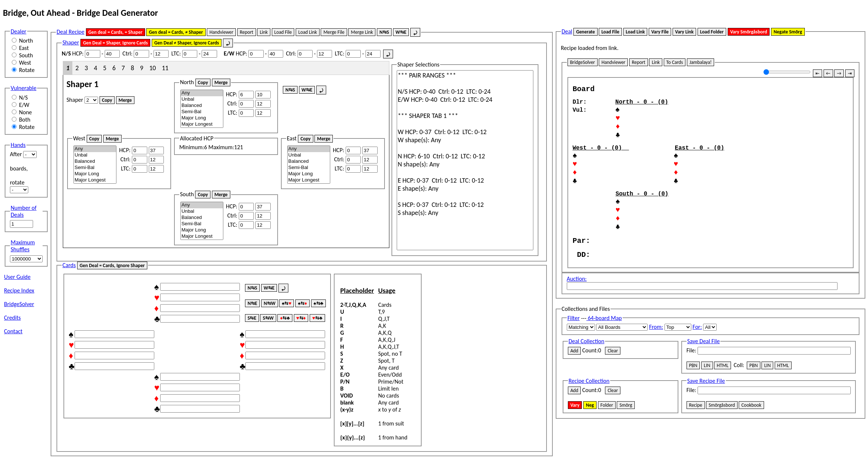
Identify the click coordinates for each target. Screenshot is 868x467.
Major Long (202, 118)
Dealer (19, 31)
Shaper (71, 42)
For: (697, 359)
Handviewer (221, 32)
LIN (707, 397)
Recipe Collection (589, 413)
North (26, 41)
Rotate (27, 70)
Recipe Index (19, 290)
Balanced (202, 106)
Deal (567, 31)
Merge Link (362, 32)
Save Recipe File (706, 413)
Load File (283, 32)
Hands (18, 145)
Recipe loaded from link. (590, 48)
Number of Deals (24, 211)
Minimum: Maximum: (211, 143)
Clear (613, 383)
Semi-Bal (202, 112)
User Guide (17, 277)
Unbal (202, 99)
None (26, 112)
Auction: (577, 311)
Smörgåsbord (722, 437)
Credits (12, 318)
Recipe (696, 437)
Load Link (308, 32)
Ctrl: (127, 53)
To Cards (675, 62)
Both (25, 120)
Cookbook (751, 437)
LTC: (176, 53)
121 (238, 147)
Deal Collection (587, 373)
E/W (24, 105)
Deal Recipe (71, 32)
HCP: (73, 53)
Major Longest (202, 124)
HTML (723, 397)
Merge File (334, 32)
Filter (574, 350)
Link (264, 32)
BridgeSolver (19, 304)
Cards (69, 265)
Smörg (626, 437)
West (25, 63)
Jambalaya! (700, 62)
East (24, 48)
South (26, 55)
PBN (693, 397)
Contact (13, 331)
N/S (24, 98)
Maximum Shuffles (23, 246)
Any (202, 93)
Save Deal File (704, 373)
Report (247, 32)
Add (575, 383)
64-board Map (604, 350)
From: (656, 359)
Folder (607, 437)
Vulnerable (24, 88)
